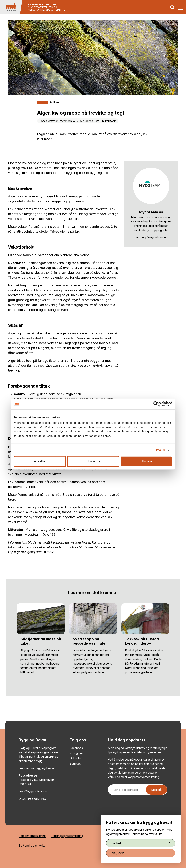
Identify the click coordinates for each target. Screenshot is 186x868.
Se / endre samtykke (32, 846)
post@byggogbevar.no (34, 791)
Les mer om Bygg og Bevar (36, 768)
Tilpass (93, 461)
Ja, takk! (141, 843)
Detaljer (160, 450)
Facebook (76, 748)
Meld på (156, 790)
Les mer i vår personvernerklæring (137, 777)
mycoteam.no (159, 237)
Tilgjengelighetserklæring (67, 836)
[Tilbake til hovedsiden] (11, 7)
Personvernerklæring (32, 836)
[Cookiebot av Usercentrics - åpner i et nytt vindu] (156, 404)
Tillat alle (146, 461)
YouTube (75, 764)
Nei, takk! (141, 853)
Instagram (76, 753)
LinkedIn (75, 758)
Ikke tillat (40, 461)
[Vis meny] (181, 7)
